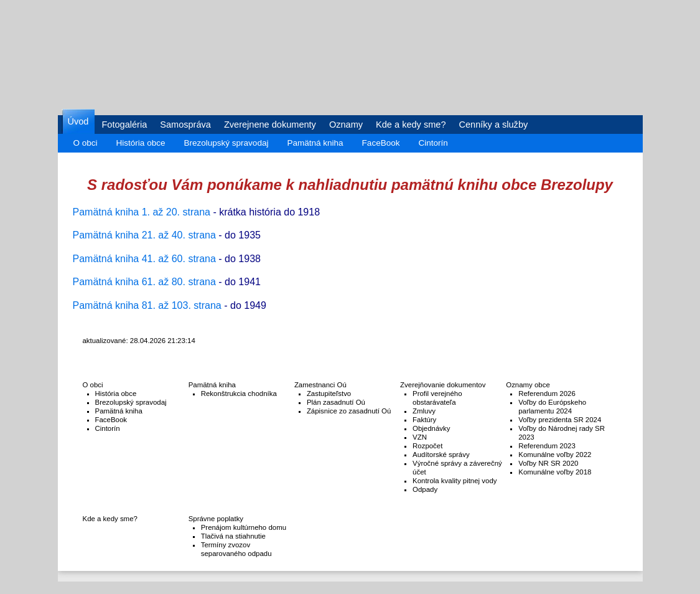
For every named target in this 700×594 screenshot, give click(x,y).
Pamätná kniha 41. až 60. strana (144, 259)
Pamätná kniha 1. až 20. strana (142, 212)
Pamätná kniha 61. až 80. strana (144, 282)
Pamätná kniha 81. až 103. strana (147, 305)
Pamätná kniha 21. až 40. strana (144, 235)
